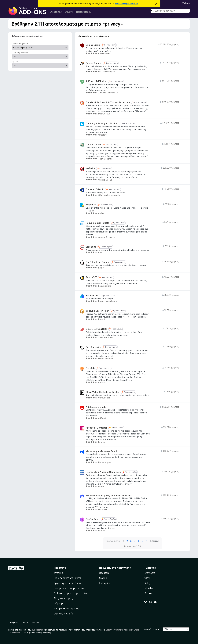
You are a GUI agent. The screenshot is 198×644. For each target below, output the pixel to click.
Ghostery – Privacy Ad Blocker (102, 123)
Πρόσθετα (60, 568)
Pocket (148, 593)
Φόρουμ (58, 603)
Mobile (103, 578)
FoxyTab (90, 368)
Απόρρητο (13, 623)
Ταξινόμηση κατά (20, 44)
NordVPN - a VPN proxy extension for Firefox (109, 496)
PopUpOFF (91, 277)
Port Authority (93, 347)
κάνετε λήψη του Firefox (126, 4)
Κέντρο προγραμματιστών (69, 588)
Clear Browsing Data (97, 329)
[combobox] (170, 11)
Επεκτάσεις (56, 12)
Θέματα (69, 12)
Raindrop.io (92, 295)
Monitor (149, 588)
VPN (147, 578)
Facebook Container (96, 428)
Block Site (91, 247)
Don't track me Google (98, 262)
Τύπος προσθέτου (20, 53)
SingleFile (91, 205)
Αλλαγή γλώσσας (152, 629)
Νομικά (36, 623)
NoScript (90, 168)
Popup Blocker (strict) (97, 223)
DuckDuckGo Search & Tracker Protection (108, 102)
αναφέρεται (37, 630)
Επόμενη (155, 541)
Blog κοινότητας (63, 598)
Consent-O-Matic (95, 189)
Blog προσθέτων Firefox (68, 578)
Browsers (150, 573)
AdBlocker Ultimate (96, 407)
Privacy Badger (94, 63)
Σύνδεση (186, 3)
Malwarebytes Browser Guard (101, 451)
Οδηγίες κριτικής (64, 614)
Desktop (104, 573)
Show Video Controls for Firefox (103, 392)
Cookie (25, 623)
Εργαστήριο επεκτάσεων (68, 583)
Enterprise (105, 583)
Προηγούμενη (113, 541)
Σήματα (15, 61)
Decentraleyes (94, 144)
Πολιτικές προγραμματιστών (70, 593)
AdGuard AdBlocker (96, 81)
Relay (148, 583)
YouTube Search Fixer (97, 311)
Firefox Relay (93, 519)
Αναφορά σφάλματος (66, 608)
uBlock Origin (93, 45)
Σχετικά (59, 573)
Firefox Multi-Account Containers (103, 472)
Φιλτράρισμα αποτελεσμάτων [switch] (28, 36)
